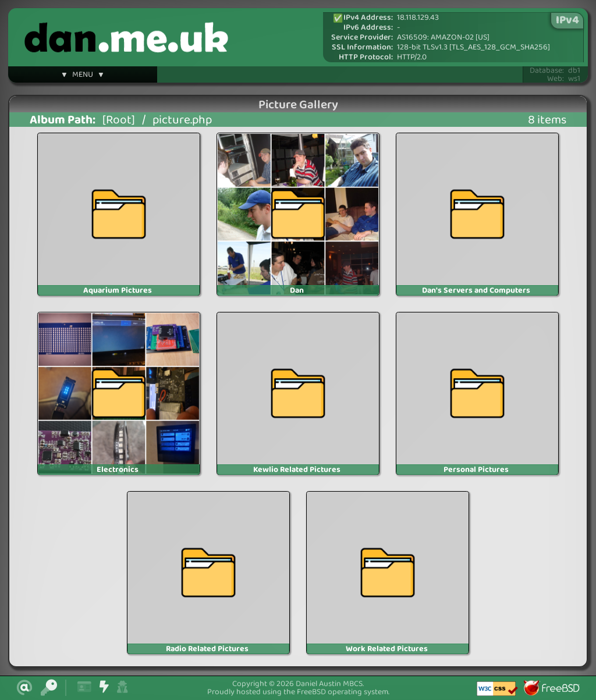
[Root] (119, 120)
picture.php (182, 120)
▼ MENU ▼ (83, 76)
